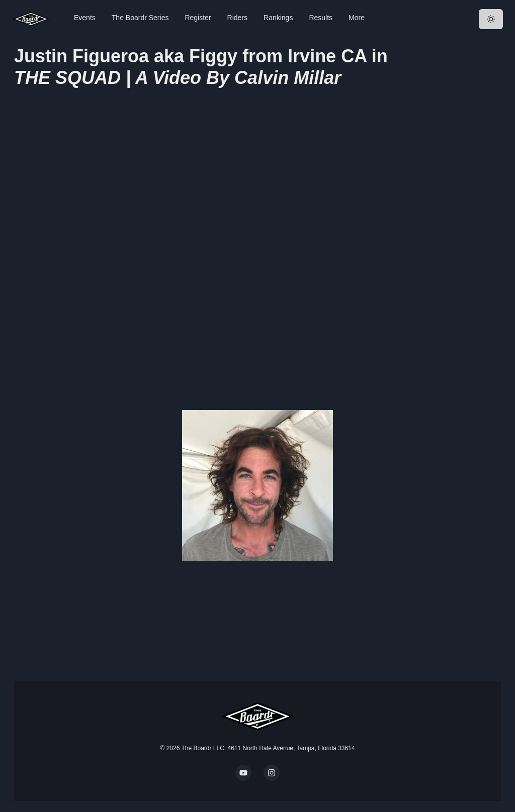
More (357, 18)
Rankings (278, 18)
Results (321, 18)
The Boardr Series (140, 18)
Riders (237, 18)
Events (85, 18)
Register (198, 18)
